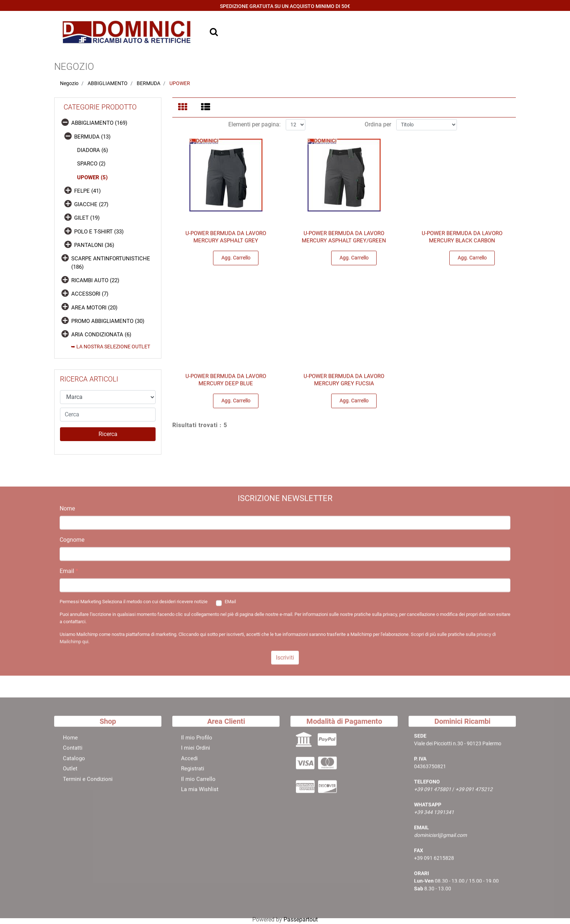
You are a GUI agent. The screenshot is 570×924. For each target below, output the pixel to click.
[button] (108, 434)
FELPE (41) (87, 191)
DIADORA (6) (93, 150)
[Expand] (68, 190)
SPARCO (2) (91, 164)
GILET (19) (87, 218)
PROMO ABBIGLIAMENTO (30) (108, 321)
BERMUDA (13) (92, 137)
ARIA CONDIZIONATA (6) (101, 335)
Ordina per (378, 126)
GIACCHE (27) (91, 204)
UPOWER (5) (92, 177)
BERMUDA (148, 83)
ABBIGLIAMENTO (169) (99, 123)
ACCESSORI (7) (90, 294)
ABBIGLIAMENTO (108, 83)
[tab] (184, 108)
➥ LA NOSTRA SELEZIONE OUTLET (111, 347)
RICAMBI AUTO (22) (95, 280)
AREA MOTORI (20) (94, 308)
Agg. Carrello (236, 260)
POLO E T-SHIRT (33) (99, 232)
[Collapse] (65, 122)
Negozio (69, 83)
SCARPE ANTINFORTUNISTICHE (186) (111, 263)
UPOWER (180, 83)
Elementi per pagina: (254, 126)
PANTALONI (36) (94, 245)
